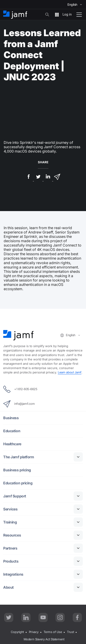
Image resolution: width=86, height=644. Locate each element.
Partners (10, 548)
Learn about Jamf (70, 372)
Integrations (13, 574)
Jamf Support (15, 496)
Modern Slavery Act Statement (44, 639)
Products (11, 561)
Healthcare (12, 444)
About (8, 587)
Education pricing (18, 483)
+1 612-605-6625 (20, 389)
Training (10, 522)
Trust (70, 632)
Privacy (34, 632)
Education (12, 431)
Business (11, 418)
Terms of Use (53, 632)
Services (11, 509)
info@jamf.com (19, 404)
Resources (12, 535)
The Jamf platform (19, 457)
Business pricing (17, 470)
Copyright (17, 632)
